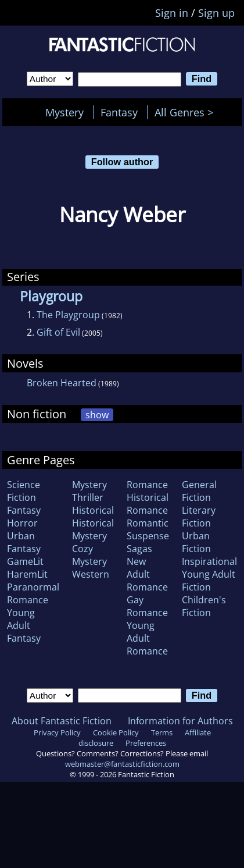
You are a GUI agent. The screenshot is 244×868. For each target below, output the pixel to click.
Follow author (122, 162)
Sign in (172, 13)
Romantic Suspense (148, 529)
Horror (22, 523)
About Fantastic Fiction (62, 721)
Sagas (139, 549)
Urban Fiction (196, 542)
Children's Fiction (204, 606)
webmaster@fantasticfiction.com (122, 764)
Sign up (216, 13)
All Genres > (187, 112)
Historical (93, 510)
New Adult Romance (147, 574)
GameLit (25, 561)
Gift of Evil (58, 332)
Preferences (146, 743)
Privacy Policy (57, 732)
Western (91, 574)
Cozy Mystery (89, 555)
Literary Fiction (199, 517)
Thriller (88, 497)
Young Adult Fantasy (24, 625)
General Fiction (199, 491)
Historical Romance (148, 504)
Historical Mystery (93, 529)
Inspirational (209, 561)
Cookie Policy (116, 732)
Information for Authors (180, 721)
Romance (147, 485)
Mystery (64, 112)
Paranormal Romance (33, 593)
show (97, 415)
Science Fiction (24, 491)
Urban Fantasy (24, 542)
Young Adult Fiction (209, 581)
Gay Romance (147, 606)
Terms (162, 732)
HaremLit (27, 574)
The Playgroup (68, 315)
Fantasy (119, 112)
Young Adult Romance (147, 638)
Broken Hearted (62, 383)
